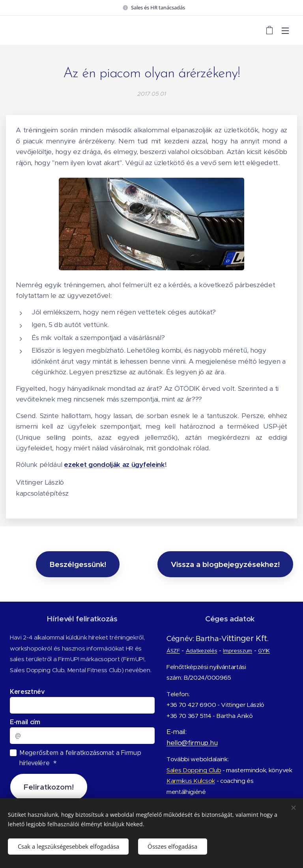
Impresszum (238, 651)
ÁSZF (173, 651)
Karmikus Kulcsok (191, 781)
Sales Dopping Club (194, 770)
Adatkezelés (201, 651)
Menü (285, 31)
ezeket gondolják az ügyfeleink (114, 465)
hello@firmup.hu (192, 742)
